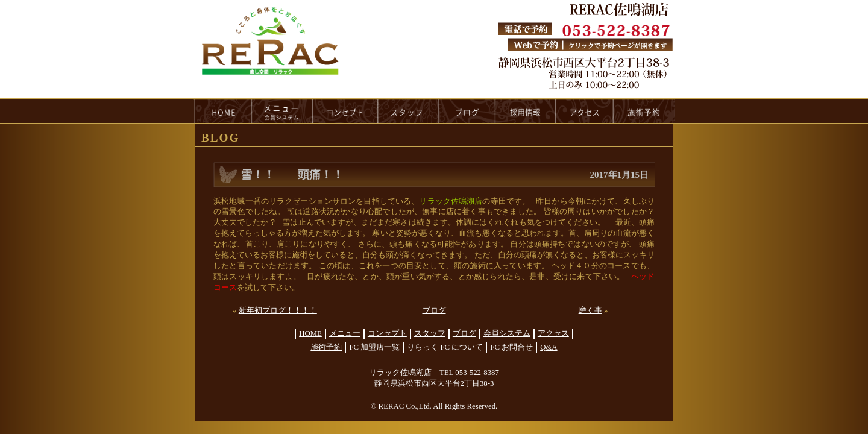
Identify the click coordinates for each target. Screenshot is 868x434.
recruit (526, 111)
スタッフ (430, 333)
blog (467, 111)
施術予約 (326, 347)
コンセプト (387, 333)
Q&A (549, 347)
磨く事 (590, 310)
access (585, 111)
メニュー (345, 333)
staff (408, 111)
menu (282, 111)
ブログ (434, 310)
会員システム (507, 333)
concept (345, 111)
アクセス (553, 333)
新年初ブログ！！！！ (278, 310)
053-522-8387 (477, 373)
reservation (644, 111)
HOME (222, 111)
